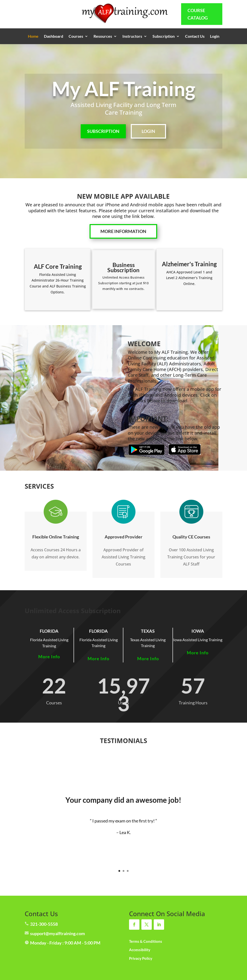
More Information (123, 231)
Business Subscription (123, 267)
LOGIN (148, 131)
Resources (103, 36)
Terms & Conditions (146, 941)
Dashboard (54, 36)
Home (33, 36)
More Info (49, 657)
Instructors (132, 36)
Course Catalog (198, 14)
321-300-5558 (44, 924)
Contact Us (195, 36)
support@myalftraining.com (57, 933)
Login (215, 36)
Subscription (164, 36)
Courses (76, 36)
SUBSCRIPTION (103, 131)
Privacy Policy (141, 958)
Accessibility (140, 950)
